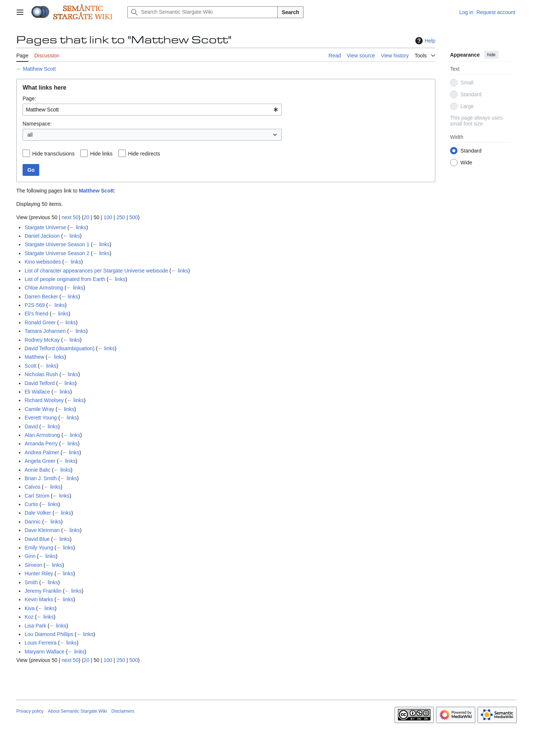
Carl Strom (37, 496)
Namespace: (37, 124)
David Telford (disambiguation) (59, 348)
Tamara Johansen (45, 331)
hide (491, 55)
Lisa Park (35, 626)
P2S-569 (34, 305)
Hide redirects (144, 154)
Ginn (30, 556)
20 (87, 217)
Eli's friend (36, 314)
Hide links (101, 154)
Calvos (32, 487)
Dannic (33, 522)
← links (78, 227)
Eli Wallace (37, 392)
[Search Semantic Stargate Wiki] (202, 12)
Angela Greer (40, 461)
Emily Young (39, 548)
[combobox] (152, 110)
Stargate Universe (45, 227)
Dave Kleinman (42, 530)
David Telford (39, 383)
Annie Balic (37, 470)
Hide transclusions (53, 154)
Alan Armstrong (42, 435)
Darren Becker (41, 297)
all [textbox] (30, 135)
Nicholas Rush (41, 374)
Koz (29, 617)
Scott (30, 366)
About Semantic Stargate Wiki (77, 711)
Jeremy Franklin (43, 591)
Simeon (33, 565)
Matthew (34, 357)
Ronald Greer (40, 322)
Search (290, 12)
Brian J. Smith (41, 478)
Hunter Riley (39, 573)
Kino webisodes (43, 262)
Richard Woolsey (44, 400)
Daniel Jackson (42, 236)
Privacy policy (30, 711)
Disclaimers (123, 711)
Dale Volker (38, 513)
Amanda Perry (41, 444)
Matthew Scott (39, 69)
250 (120, 217)
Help (424, 41)
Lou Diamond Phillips (49, 634)
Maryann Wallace (44, 652)
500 (133, 217)
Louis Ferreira (40, 643)
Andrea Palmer (42, 452)
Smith (31, 582)
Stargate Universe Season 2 (57, 253)
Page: (29, 98)
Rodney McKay (42, 340)
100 (108, 217)
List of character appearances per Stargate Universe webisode (96, 271)
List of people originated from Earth (65, 279)
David (31, 426)
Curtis (31, 504)
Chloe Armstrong (44, 288)
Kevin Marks (39, 599)
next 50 (70, 217)
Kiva (29, 608)
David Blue (37, 539)
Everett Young (41, 418)
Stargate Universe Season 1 (57, 244)
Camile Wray (39, 409)
